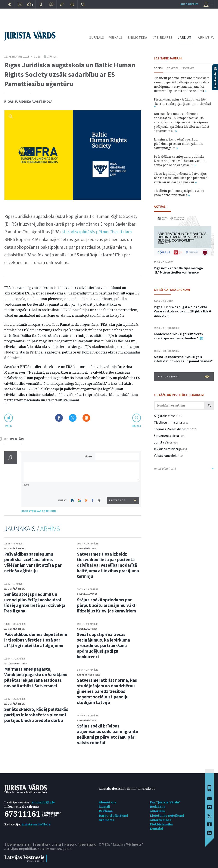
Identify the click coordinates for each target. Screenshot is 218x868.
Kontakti (157, 829)
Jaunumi (53, 56)
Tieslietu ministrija (168, 422)
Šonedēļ (173, 68)
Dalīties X (73, 418)
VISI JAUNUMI (183, 377)
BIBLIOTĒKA (137, 37)
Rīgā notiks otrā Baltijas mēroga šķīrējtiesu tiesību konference (178, 270)
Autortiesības (161, 820)
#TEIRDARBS (163, 37)
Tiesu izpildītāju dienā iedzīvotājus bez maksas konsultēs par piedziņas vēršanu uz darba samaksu (181, 178)
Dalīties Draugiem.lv (86, 418)
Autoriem (157, 811)
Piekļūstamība (161, 824)
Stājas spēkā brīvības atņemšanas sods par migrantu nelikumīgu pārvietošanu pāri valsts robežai (108, 734)
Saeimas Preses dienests (172, 429)
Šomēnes (188, 68)
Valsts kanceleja (166, 455)
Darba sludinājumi (113, 816)
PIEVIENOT (118, 500)
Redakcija (158, 807)
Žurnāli (105, 807)
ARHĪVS (204, 37)
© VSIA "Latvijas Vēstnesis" (121, 844)
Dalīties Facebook (59, 418)
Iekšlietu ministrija (168, 449)
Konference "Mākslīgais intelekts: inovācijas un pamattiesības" (179, 336)
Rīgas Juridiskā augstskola (28, 101)
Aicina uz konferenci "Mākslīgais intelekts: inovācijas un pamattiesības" (183, 359)
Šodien (158, 68)
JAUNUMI (185, 37)
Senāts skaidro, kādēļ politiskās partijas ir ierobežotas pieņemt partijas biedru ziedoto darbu (36, 715)
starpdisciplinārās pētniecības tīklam (97, 232)
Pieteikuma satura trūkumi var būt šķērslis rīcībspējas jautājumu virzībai (182, 102)
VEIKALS (116, 37)
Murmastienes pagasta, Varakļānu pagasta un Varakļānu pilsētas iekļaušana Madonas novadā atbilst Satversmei (36, 677)
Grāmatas (107, 820)
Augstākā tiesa (14, 548)
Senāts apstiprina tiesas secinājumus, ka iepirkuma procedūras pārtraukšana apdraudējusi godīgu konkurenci (104, 645)
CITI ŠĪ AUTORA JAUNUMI (172, 290)
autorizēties (189, 4)
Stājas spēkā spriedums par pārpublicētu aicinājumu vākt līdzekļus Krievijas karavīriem (106, 605)
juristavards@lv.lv (36, 824)
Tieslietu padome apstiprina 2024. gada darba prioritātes (179, 193)
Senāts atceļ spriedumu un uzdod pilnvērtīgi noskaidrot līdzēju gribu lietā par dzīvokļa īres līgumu (35, 603)
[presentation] (118, 489)
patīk (9, 426)
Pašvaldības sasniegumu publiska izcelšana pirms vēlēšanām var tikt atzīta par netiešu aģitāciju (33, 562)
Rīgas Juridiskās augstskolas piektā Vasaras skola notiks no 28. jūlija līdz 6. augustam (183, 311)
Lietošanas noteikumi (167, 816)
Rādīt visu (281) (184, 469)
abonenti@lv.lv (43, 802)
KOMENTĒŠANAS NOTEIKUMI (39, 511)
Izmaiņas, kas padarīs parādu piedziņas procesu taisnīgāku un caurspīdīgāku (178, 144)
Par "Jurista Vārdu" (165, 802)
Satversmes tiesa (16, 663)
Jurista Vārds (163, 442)
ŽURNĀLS (97, 37)
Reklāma (106, 811)
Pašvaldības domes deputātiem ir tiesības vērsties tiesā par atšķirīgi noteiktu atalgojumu (36, 640)
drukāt (136, 426)
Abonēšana (108, 802)
